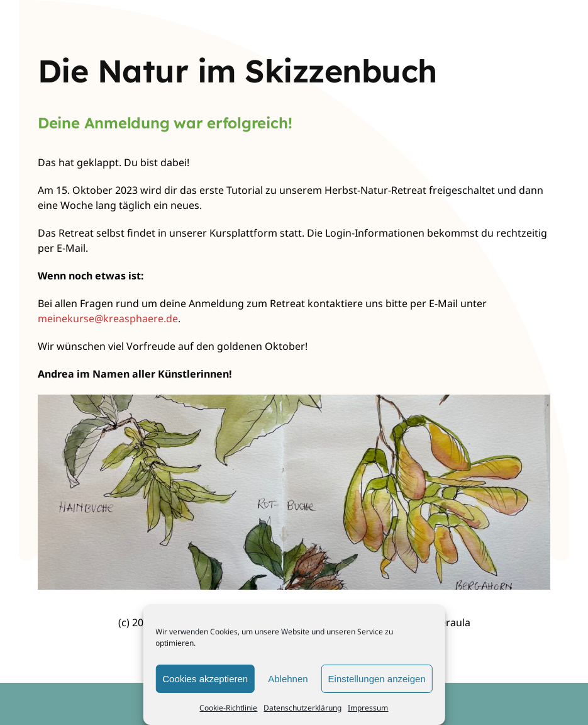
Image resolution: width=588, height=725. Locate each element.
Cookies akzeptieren (205, 679)
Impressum (368, 708)
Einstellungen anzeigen (377, 679)
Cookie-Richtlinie (228, 708)
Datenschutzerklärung (302, 708)
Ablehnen (288, 679)
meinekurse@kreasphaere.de (108, 318)
